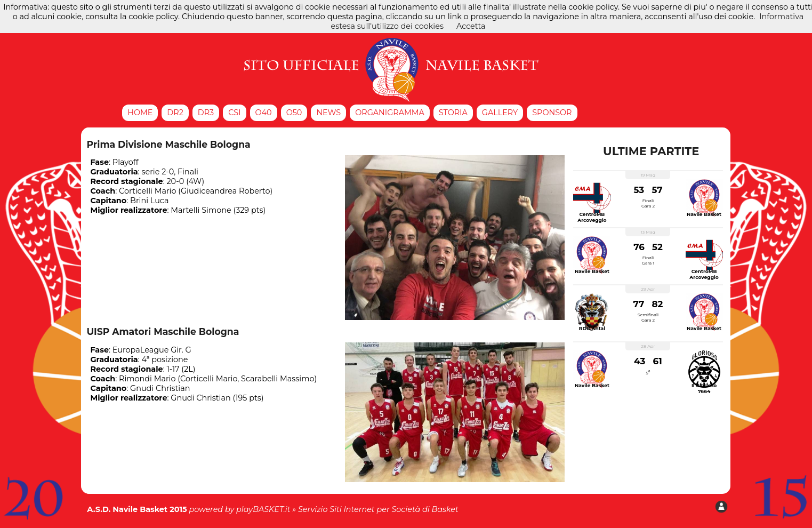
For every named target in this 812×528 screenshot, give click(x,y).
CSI (234, 113)
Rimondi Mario (147, 379)
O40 (264, 113)
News (328, 113)
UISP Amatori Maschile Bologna (163, 331)
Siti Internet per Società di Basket (394, 509)
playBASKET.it (263, 509)
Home (140, 113)
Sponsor (552, 113)
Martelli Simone (201, 210)
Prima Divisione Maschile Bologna (168, 144)
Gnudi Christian (160, 388)
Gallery (500, 113)
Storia (453, 113)
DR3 (206, 113)
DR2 (175, 113)
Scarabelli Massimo (278, 379)
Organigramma (390, 113)
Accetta (471, 26)
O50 (294, 113)
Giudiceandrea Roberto (226, 191)
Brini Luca (149, 201)
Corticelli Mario (147, 191)
